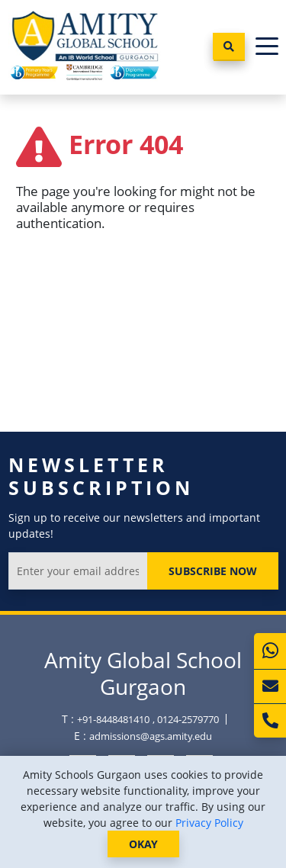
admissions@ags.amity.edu (151, 736)
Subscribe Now (213, 571)
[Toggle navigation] (267, 47)
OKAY (143, 844)
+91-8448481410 (113, 719)
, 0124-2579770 (186, 719)
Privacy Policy (209, 823)
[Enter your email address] (78, 571)
